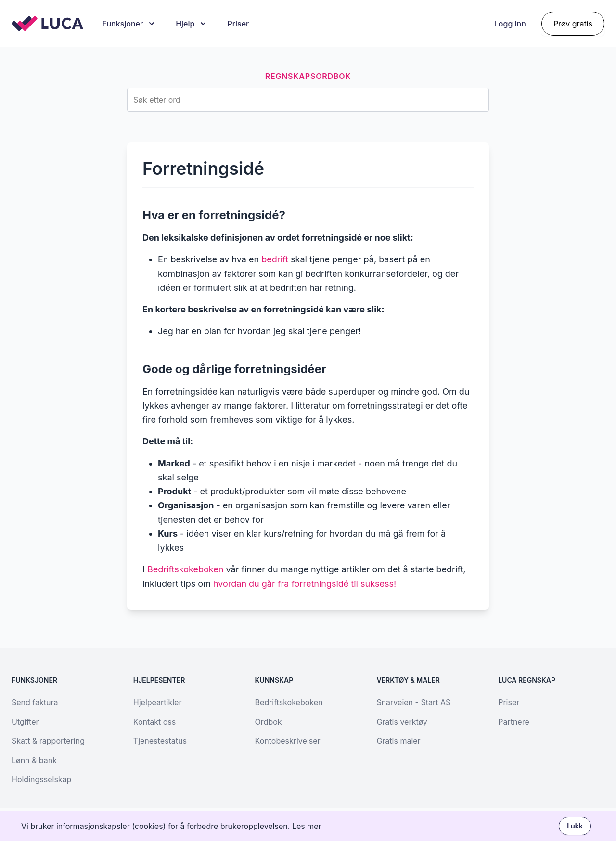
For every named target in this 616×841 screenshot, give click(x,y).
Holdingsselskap (41, 779)
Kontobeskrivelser (288, 741)
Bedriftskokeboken (186, 569)
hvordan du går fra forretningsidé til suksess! (305, 584)
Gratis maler (398, 741)
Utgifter (25, 722)
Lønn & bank (34, 760)
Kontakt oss (154, 722)
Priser (238, 24)
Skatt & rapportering (48, 741)
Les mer (307, 826)
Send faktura (35, 702)
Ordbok (269, 722)
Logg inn (510, 24)
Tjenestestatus (160, 741)
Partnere (514, 722)
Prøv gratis (573, 24)
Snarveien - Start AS (413, 702)
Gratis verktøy (402, 722)
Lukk (575, 826)
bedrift (275, 259)
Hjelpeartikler (158, 702)
